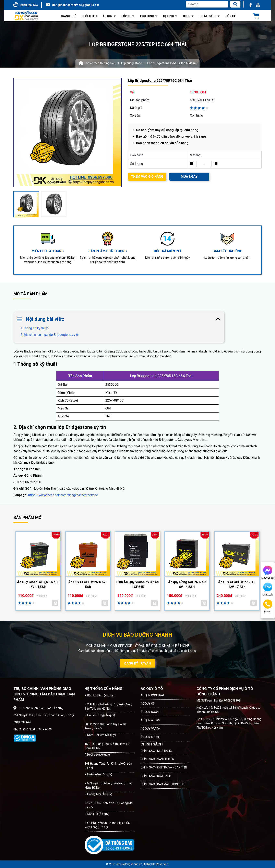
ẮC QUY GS (148, 704)
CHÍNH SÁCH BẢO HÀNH (156, 776)
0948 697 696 (29, 5)
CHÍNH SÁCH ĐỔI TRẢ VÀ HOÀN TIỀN (164, 767)
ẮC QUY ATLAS (150, 720)
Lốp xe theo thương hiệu (100, 63)
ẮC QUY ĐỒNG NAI (152, 695)
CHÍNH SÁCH (152, 744)
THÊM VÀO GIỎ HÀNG (147, 177)
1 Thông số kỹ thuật (38, 328)
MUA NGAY (189, 177)
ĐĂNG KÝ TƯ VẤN (137, 663)
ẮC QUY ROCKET (151, 712)
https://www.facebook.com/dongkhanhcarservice (63, 495)
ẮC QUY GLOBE (150, 737)
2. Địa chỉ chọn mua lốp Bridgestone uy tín (50, 335)
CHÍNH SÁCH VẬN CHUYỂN (157, 759)
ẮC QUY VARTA (150, 729)
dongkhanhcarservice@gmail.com (76, 5)
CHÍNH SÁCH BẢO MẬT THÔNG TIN (163, 784)
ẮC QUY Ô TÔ (152, 689)
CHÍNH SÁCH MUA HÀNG (156, 751)
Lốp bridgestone (132, 63)
